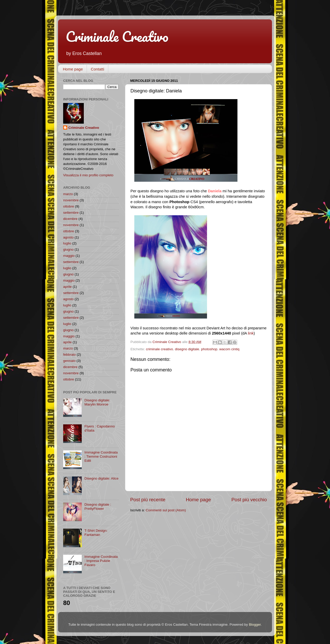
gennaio (69, 361)
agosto (68, 237)
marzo (68, 194)
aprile (67, 287)
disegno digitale (187, 349)
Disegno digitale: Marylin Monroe (97, 402)
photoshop (209, 349)
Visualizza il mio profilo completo (88, 175)
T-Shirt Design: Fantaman (96, 533)
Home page (73, 69)
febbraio (69, 355)
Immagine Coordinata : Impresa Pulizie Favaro (101, 561)
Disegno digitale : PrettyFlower (98, 507)
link (251, 333)
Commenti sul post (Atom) (166, 510)
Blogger (255, 625)
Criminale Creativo (117, 36)
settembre (71, 213)
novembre (71, 200)
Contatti (97, 69)
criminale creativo (159, 349)
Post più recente (148, 500)
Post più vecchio (249, 500)
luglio (67, 243)
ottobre (69, 206)
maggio (69, 256)
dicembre (70, 219)
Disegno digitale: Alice (101, 478)
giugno (68, 249)
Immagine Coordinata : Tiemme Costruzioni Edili (101, 456)
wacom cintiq (229, 349)
